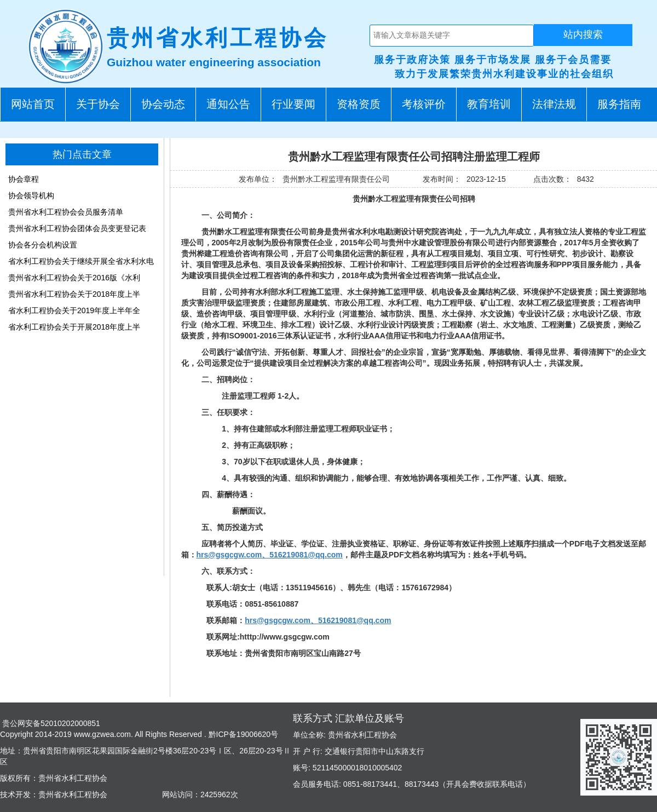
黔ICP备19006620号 (243, 734)
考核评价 (424, 104)
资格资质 (359, 104)
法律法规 (554, 104)
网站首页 (33, 104)
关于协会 (98, 104)
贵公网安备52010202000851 (50, 723)
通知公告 (228, 104)
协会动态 (163, 104)
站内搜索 (583, 34)
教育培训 (489, 104)
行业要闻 (293, 104)
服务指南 (619, 104)
